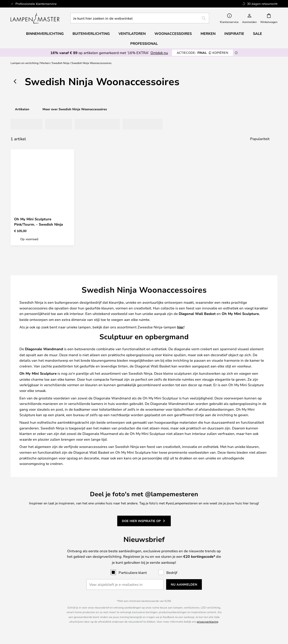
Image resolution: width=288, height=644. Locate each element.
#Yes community (246, 553)
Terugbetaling (178, 462)
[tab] (23, 124)
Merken (45, 63)
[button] (67, 206)
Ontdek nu (159, 53)
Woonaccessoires (42, 605)
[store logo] (35, 18)
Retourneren (178, 458)
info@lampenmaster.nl (42, 458)
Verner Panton (42, 596)
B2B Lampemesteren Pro (246, 562)
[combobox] (140, 18)
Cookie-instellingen (246, 557)
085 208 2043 (42, 454)
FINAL (203, 53)
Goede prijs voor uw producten (42, 601)
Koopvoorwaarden (178, 557)
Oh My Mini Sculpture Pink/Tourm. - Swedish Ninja (38, 222)
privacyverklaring (207, 409)
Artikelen (22, 109)
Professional (144, 43)
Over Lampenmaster (178, 553)
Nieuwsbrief (246, 454)
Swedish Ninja (61, 63)
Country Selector (178, 571)
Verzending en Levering (178, 454)
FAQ (42, 462)
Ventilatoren (132, 34)
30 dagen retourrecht (246, 458)
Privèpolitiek (178, 562)
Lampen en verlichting (24, 63)
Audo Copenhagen (42, 592)
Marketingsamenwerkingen (246, 566)
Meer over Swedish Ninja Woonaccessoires (75, 109)
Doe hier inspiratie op (141, 306)
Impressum (178, 566)
